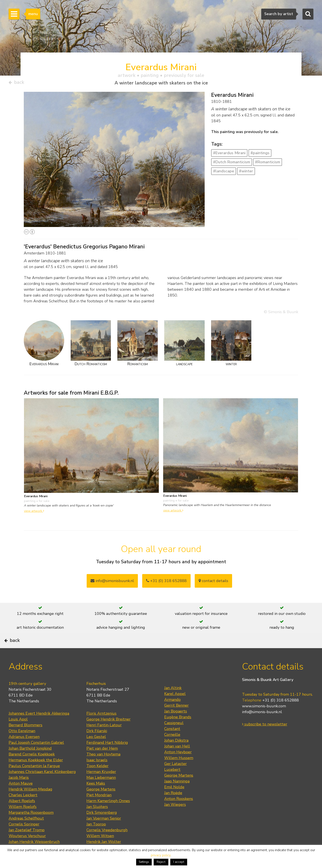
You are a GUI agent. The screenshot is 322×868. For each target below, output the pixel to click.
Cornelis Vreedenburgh (107, 842)
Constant (172, 741)
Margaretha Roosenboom (31, 824)
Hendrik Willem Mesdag (30, 801)
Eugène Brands (178, 729)
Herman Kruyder (101, 784)
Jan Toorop (96, 836)
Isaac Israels (97, 772)
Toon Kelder (97, 778)
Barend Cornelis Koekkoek (32, 766)
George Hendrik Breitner (108, 731)
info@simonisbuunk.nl (112, 582)
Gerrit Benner (176, 717)
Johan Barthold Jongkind (30, 760)
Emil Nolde (174, 799)
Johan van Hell (177, 758)
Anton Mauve (21, 795)
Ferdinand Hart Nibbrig (107, 754)
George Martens (101, 801)
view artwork (34, 513)
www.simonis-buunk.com (264, 718)
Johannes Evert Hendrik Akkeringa (39, 725)
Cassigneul (174, 735)
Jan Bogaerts (176, 723)
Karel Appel (175, 706)
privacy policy (161, 855)
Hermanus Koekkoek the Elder (36, 772)
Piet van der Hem (102, 760)
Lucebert (172, 781)
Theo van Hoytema (103, 766)
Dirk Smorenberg (102, 824)
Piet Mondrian (99, 807)
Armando (172, 711)
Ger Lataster (175, 776)
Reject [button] (161, 862)
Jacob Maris (19, 789)
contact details (213, 582)
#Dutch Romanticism (232, 163)
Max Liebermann (101, 789)
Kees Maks (96, 795)
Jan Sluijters (97, 819)
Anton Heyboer (178, 764)
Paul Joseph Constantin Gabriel (36, 754)
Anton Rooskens (179, 811)
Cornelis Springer (24, 836)
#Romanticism (268, 163)
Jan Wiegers (175, 816)
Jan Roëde (173, 805)
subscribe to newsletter (265, 736)
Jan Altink (173, 700)
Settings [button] (144, 862)
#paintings (260, 155)
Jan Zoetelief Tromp (27, 842)
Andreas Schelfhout (26, 830)
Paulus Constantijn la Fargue (34, 778)
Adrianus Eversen (24, 749)
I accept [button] (179, 862)
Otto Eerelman (22, 743)
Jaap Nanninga (177, 793)
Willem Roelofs (23, 819)
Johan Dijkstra (176, 752)
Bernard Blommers (26, 737)
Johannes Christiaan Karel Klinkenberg (42, 784)
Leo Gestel (96, 749)
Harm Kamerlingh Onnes (108, 813)
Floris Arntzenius (101, 725)
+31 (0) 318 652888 (166, 582)
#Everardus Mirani (229, 155)
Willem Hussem (179, 770)
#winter (246, 173)
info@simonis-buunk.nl (262, 724)
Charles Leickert (23, 807)
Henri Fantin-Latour (104, 737)
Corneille (172, 746)
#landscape (224, 173)
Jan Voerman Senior (104, 830)
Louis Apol (18, 731)
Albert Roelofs (22, 813)
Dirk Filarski (97, 743)
